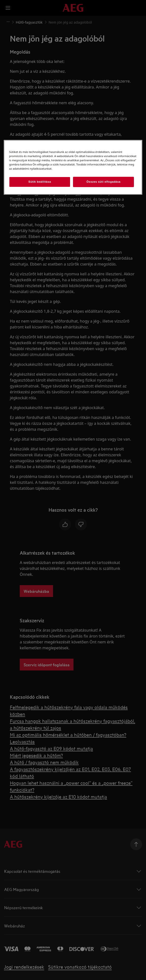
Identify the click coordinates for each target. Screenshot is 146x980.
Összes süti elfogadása (103, 182)
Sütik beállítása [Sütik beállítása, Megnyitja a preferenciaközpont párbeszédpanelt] (40, 182)
